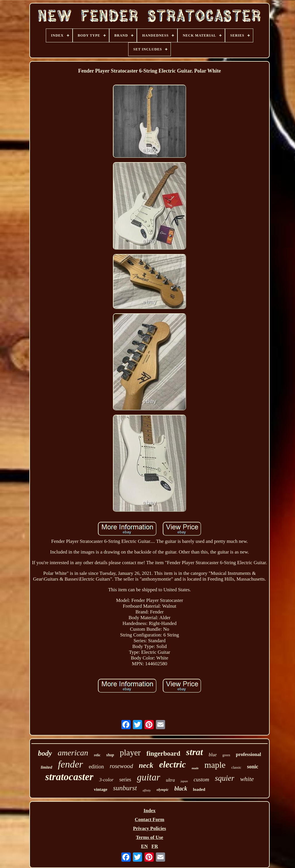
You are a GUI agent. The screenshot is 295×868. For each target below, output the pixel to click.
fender (70, 764)
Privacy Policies (150, 828)
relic (97, 755)
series (125, 780)
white (247, 779)
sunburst (125, 788)
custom (201, 779)
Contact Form (150, 819)
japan (184, 781)
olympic (162, 790)
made (195, 768)
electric (172, 764)
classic (236, 767)
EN (144, 846)
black (181, 789)
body (45, 753)
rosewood (121, 766)
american (73, 753)
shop (110, 755)
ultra (170, 780)
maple (215, 765)
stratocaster (69, 777)
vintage (101, 789)
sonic (253, 767)
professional (249, 754)
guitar (149, 777)
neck (146, 765)
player (130, 753)
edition (96, 766)
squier (225, 778)
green (226, 755)
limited (46, 767)
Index (150, 811)
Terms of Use (150, 837)
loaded (199, 789)
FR (155, 846)
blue (213, 755)
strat (195, 752)
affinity (147, 790)
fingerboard (163, 754)
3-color (106, 780)
